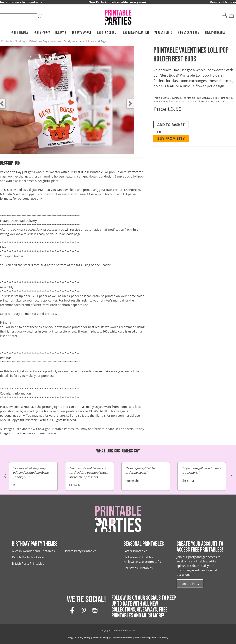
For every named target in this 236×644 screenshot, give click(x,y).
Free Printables (215, 33)
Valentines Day (38, 41)
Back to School (106, 33)
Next (129, 101)
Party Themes (19, 33)
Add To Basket (171, 125)
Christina (202, 474)
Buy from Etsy (171, 138)
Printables (8, 41)
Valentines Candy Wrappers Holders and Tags (78, 41)
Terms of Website (123, 637)
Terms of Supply (102, 637)
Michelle (90, 477)
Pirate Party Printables (81, 551)
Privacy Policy (83, 637)
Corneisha (146, 474)
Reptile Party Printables (28, 557)
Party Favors (42, 33)
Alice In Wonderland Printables (33, 551)
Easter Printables (135, 551)
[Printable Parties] (118, 16)
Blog (70, 637)
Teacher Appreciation (135, 33)
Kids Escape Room (189, 33)
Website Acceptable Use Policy (151, 637)
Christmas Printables (138, 568)
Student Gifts (163, 33)
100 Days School (81, 33)
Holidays (61, 33)
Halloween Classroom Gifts (142, 562)
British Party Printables (28, 564)
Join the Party (190, 584)
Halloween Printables (138, 557)
